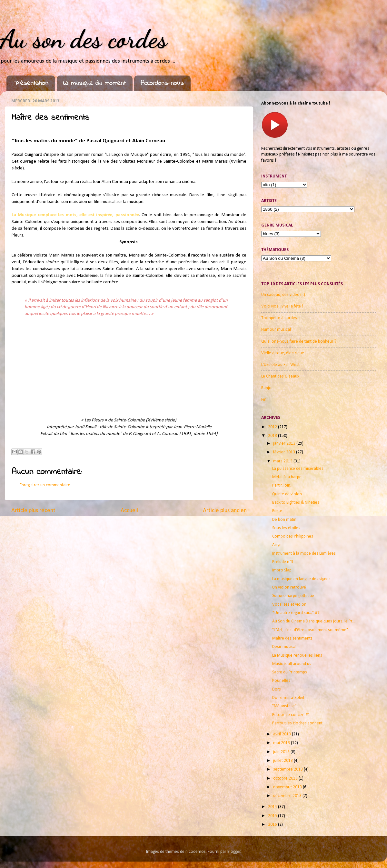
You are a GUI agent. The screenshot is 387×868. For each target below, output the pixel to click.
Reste (277, 511)
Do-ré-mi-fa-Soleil (288, 698)
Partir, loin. (282, 485)
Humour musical (276, 330)
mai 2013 (282, 743)
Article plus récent (33, 511)
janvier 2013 (285, 444)
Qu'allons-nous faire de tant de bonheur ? (299, 342)
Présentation (31, 83)
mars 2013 (283, 461)
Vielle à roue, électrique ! (284, 353)
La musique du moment (94, 83)
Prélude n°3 (283, 562)
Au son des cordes (84, 39)
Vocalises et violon (289, 605)
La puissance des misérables (298, 469)
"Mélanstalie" (284, 706)
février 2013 (285, 452)
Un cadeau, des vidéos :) (283, 295)
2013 (273, 436)
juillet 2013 (283, 761)
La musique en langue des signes (301, 579)
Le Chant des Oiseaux (280, 376)
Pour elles (281, 681)
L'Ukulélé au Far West (280, 365)
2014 (273, 807)
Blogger (234, 852)
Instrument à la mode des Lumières (304, 554)
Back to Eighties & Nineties (296, 503)
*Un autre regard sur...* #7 (296, 613)
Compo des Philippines (293, 536)
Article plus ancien (225, 511)
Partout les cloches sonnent (297, 723)
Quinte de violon (287, 494)
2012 (273, 427)
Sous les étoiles (286, 528)
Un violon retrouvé (289, 587)
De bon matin (284, 520)
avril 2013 (283, 734)
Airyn (277, 545)
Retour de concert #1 (291, 715)
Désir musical (284, 647)
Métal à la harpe (287, 477)
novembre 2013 (288, 787)
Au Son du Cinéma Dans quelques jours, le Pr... (313, 621)
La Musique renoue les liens (297, 656)
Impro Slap (282, 570)
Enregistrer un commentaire (45, 485)
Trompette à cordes (279, 318)
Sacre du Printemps (290, 672)
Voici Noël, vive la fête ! (282, 306)
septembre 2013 (288, 769)
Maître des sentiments (292, 638)
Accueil (129, 511)
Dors (277, 689)
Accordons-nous (162, 83)
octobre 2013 (286, 778)
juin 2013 (282, 752)
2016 (273, 825)
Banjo (266, 388)
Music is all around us (292, 664)
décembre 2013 (288, 796)
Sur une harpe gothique (293, 596)
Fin (264, 400)
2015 (273, 816)
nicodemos (196, 852)
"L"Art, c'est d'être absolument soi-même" (310, 630)
